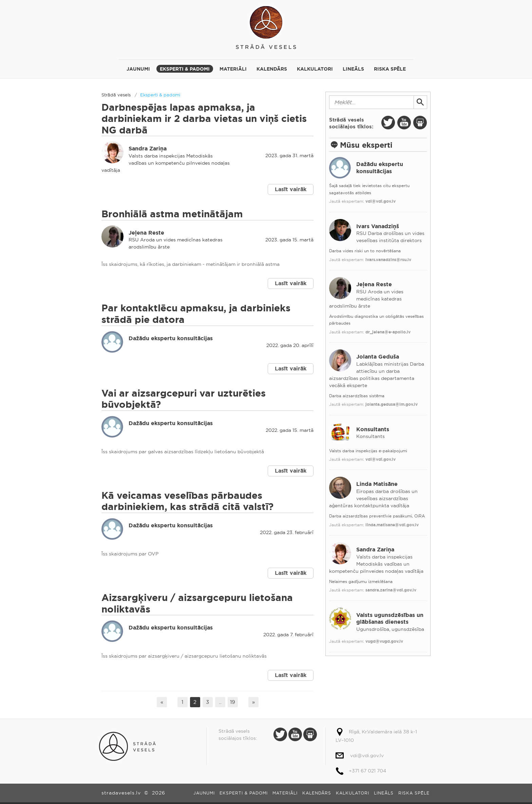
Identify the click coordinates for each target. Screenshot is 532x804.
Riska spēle (390, 69)
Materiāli (233, 69)
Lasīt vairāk (291, 189)
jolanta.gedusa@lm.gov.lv (392, 404)
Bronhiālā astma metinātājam (172, 214)
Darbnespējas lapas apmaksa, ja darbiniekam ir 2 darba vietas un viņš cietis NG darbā (204, 119)
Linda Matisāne (377, 484)
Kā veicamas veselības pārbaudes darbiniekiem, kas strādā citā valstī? (187, 501)
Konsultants (373, 429)
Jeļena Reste (146, 233)
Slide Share (420, 123)
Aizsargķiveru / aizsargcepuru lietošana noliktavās (197, 604)
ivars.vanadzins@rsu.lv (388, 260)
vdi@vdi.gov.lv (381, 201)
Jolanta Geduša (378, 357)
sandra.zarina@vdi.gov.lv (391, 590)
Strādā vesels (266, 26)
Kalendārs (272, 69)
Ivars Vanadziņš (378, 226)
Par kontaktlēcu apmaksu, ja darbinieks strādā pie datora (196, 314)
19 (233, 702)
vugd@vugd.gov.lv (384, 641)
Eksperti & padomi (185, 69)
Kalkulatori (315, 69)
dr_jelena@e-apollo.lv (388, 332)
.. (220, 702)
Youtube (404, 123)
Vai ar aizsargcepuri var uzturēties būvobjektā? (184, 399)
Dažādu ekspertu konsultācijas (171, 338)
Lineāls (353, 69)
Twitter (388, 123)
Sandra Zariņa (148, 149)
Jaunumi (138, 69)
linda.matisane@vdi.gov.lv (392, 525)
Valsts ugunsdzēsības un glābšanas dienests (390, 619)
